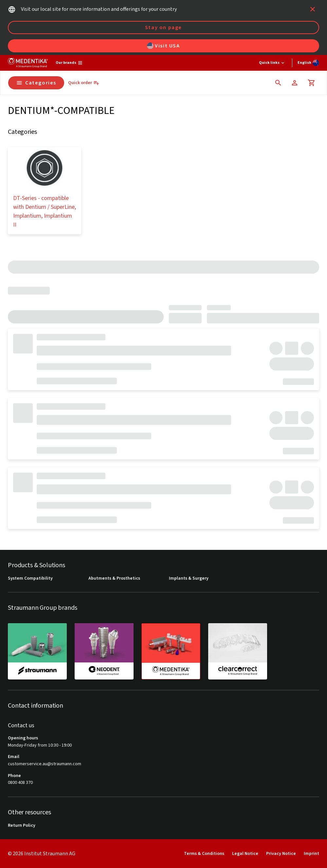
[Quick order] (84, 83)
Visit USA (163, 46)
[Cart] (312, 83)
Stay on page (163, 27)
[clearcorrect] (238, 651)
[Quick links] (272, 63)
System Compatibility (30, 579)
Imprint (311, 854)
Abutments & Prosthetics (114, 579)
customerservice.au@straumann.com (45, 764)
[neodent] (104, 651)
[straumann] (37, 651)
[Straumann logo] (28, 63)
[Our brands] (69, 63)
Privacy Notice (281, 854)
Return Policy (22, 826)
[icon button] (313, 9)
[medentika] (171, 651)
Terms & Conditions (204, 854)
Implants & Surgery (189, 579)
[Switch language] (308, 63)
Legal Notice (245, 854)
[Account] (295, 83)
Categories (36, 83)
